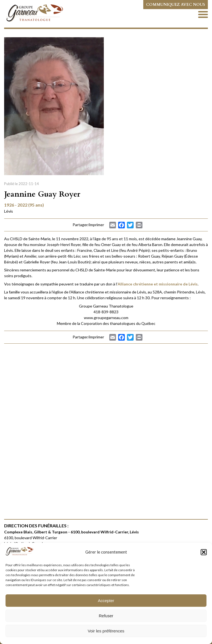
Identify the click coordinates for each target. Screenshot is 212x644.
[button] (204, 552)
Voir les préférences (106, 631)
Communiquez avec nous (176, 5)
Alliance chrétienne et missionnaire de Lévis (158, 284)
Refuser (106, 616)
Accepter (106, 601)
